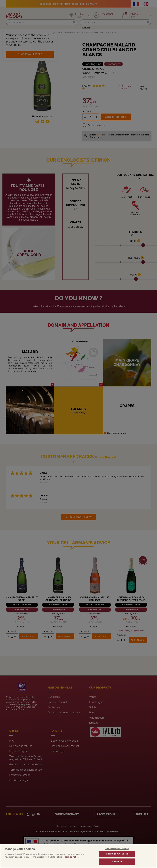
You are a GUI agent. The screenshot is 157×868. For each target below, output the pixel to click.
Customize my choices (117, 854)
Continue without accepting (117, 849)
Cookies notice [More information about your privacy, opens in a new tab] (71, 857)
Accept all (117, 862)
